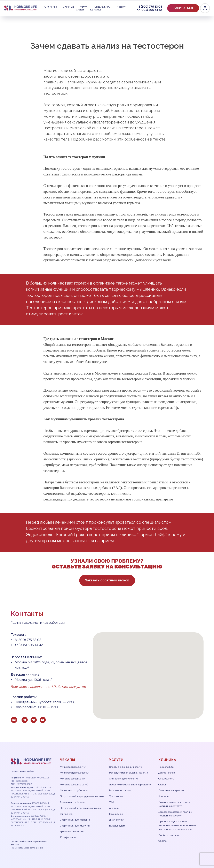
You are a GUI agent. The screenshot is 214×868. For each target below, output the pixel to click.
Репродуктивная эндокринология (129, 773)
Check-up (31, 7)
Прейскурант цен (169, 835)
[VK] (194, 8)
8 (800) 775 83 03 (137, 7)
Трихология (116, 796)
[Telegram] (185, 8)
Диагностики (117, 820)
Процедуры (116, 814)
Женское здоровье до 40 (74, 785)
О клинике (11, 7)
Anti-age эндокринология (124, 779)
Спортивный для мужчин (75, 826)
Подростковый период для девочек (80, 808)
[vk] (34, 720)
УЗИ (111, 802)
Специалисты (68, 7)
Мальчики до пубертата (74, 790)
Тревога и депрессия (72, 831)
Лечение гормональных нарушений (130, 785)
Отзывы (163, 785)
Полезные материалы (171, 790)
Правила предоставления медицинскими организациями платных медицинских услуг (177, 825)
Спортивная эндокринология (126, 767)
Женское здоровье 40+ (73, 779)
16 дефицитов (68, 837)
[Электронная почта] (14, 720)
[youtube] (43, 720)
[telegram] (25, 720)
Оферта (163, 841)
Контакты (14, 10)
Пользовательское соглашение (27, 848)
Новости (90, 7)
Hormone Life (166, 767)
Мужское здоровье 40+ (73, 767)
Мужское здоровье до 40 (74, 773)
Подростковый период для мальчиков (82, 796)
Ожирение (66, 814)
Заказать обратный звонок (105, 580)
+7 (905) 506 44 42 (165, 7)
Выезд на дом (117, 826)
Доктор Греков (167, 773)
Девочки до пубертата (73, 802)
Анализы (114, 808)
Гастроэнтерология (120, 790)
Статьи (107, 7)
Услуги (48, 7)
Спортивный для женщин (75, 820)
